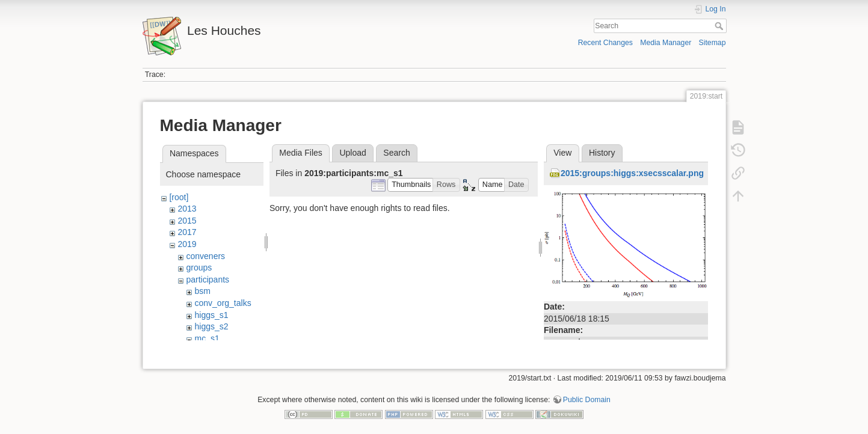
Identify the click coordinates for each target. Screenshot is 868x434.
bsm (202, 291)
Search (720, 26)
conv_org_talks (223, 303)
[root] (179, 197)
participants (208, 280)
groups (199, 267)
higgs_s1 (211, 315)
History (602, 153)
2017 (187, 232)
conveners (205, 256)
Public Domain (587, 394)
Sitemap (713, 43)
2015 (187, 221)
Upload (352, 153)
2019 (187, 244)
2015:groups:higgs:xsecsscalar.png (632, 173)
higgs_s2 (211, 326)
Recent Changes (605, 43)
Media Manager (666, 43)
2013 (187, 209)
